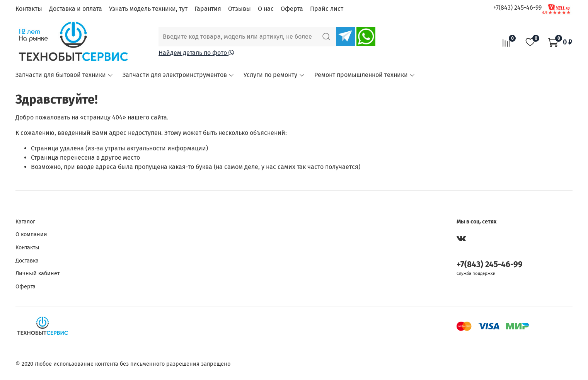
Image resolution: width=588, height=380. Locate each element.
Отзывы (239, 9)
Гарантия (208, 9)
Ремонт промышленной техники (365, 75)
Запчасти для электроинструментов (178, 75)
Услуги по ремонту (274, 75)
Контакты (29, 9)
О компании (31, 234)
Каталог (25, 222)
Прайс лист (327, 9)
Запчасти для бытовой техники (64, 75)
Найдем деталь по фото (196, 53)
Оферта (292, 9)
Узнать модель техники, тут (148, 9)
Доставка (27, 261)
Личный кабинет (37, 273)
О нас (266, 9)
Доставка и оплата (76, 9)
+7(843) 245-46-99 (517, 8)
